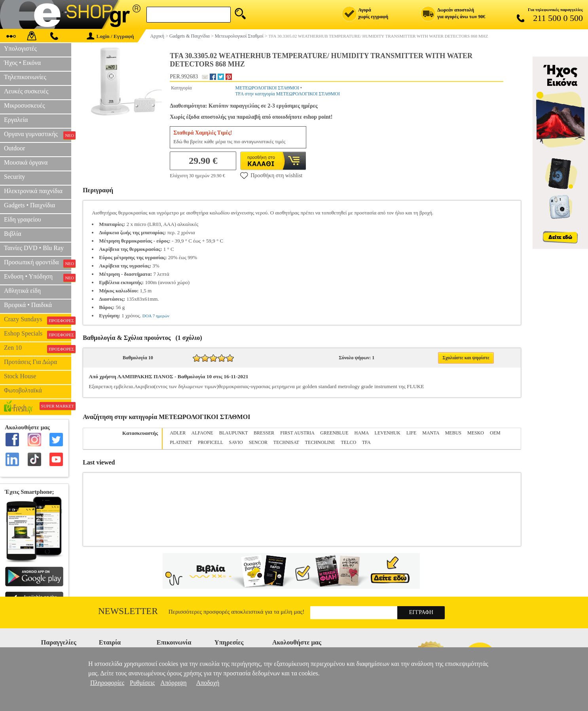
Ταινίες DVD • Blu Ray (34, 248)
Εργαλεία (16, 120)
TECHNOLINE (320, 442)
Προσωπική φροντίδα (38, 263)
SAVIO (236, 442)
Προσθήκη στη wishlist (271, 175)
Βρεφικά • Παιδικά (28, 305)
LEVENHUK (388, 433)
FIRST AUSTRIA (297, 433)
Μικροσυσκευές (25, 105)
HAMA (362, 433)
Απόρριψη (173, 683)
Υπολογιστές (20, 48)
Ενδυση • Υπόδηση (38, 277)
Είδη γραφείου (23, 219)
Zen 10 (38, 349)
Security (14, 177)
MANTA (431, 433)
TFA (366, 442)
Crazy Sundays (38, 320)
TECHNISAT (286, 442)
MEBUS (453, 433)
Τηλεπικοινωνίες (25, 77)
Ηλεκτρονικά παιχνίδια (33, 191)
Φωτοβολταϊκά (23, 390)
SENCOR (258, 442)
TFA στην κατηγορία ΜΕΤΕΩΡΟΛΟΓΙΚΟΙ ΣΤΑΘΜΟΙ (287, 94)
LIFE (411, 433)
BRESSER (264, 433)
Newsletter (128, 611)
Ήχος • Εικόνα (22, 63)
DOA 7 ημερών (156, 316)
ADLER (178, 433)
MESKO (476, 433)
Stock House (20, 376)
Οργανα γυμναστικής (38, 135)
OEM (495, 433)
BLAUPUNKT (233, 433)
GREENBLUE (334, 433)
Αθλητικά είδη (22, 291)
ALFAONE (202, 433)
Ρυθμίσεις (142, 683)
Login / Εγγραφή (110, 36)
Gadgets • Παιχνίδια (29, 205)
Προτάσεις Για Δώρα (30, 362)
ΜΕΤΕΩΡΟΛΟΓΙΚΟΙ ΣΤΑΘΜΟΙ (267, 88)
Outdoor (14, 148)
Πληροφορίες (107, 683)
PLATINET (181, 442)
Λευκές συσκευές (26, 91)
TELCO (349, 442)
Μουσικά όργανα (26, 162)
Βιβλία (13, 234)
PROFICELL (211, 442)
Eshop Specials (38, 334)
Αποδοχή (208, 683)
